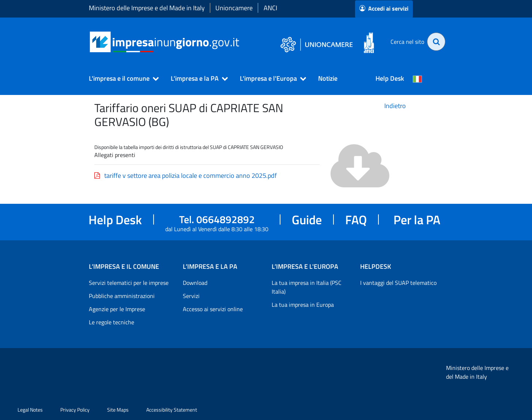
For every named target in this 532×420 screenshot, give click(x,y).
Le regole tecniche (112, 322)
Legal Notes (30, 410)
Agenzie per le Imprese (117, 309)
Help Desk (390, 78)
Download (195, 283)
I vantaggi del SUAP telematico (398, 283)
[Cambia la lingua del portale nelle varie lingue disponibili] (418, 79)
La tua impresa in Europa (303, 305)
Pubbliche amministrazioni (122, 296)
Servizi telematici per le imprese (129, 283)
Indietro (395, 106)
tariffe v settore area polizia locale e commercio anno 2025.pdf (186, 175)
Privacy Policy (75, 410)
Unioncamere (234, 8)
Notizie (328, 78)
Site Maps (118, 410)
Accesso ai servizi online (213, 309)
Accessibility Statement (172, 410)
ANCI (270, 8)
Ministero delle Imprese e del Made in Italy (147, 8)
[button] (121, 79)
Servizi (191, 296)
